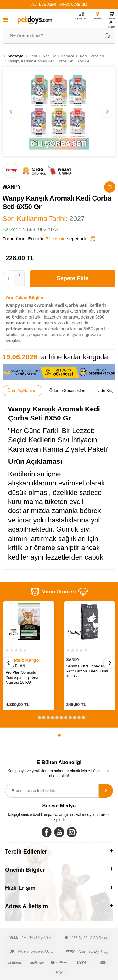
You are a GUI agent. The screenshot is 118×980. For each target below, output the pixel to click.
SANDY (73, 660)
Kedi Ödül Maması (58, 56)
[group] (59, 112)
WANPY (12, 187)
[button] (11, 111)
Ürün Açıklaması (22, 391)
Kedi (33, 56)
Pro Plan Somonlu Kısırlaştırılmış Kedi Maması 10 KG (22, 677)
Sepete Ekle (73, 278)
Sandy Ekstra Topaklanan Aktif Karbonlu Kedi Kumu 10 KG (88, 671)
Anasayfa (13, 56)
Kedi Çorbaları (92, 56)
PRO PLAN (15, 666)
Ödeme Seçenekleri (67, 391)
